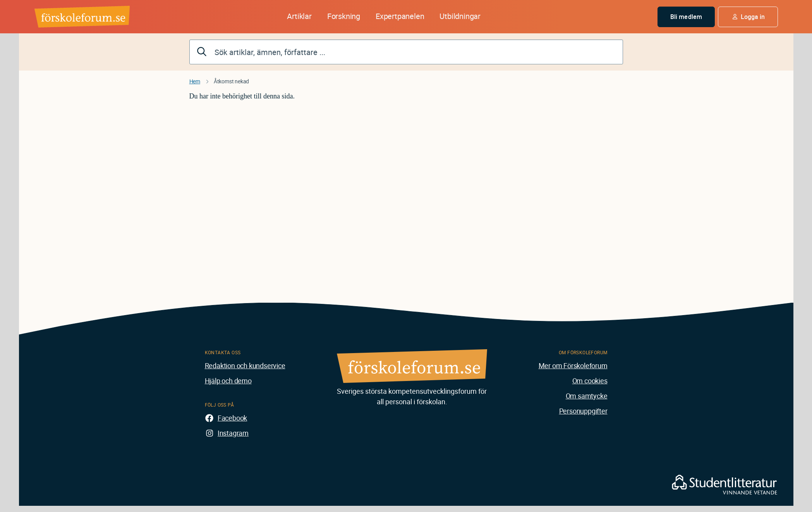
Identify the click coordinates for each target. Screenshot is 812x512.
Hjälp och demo (228, 381)
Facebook (232, 418)
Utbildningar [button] (460, 16)
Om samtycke (587, 396)
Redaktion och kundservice (245, 365)
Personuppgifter (583, 411)
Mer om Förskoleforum (573, 365)
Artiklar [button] (299, 16)
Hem (195, 81)
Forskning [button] (344, 16)
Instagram (233, 433)
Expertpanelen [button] (400, 16)
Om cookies (590, 381)
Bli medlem (686, 17)
